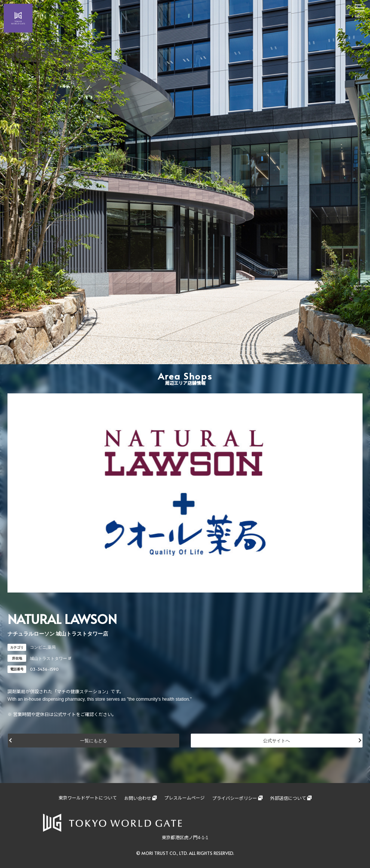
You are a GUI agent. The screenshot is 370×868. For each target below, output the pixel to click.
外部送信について (288, 798)
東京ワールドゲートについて (88, 798)
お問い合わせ (138, 798)
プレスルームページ (184, 798)
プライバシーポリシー (235, 798)
